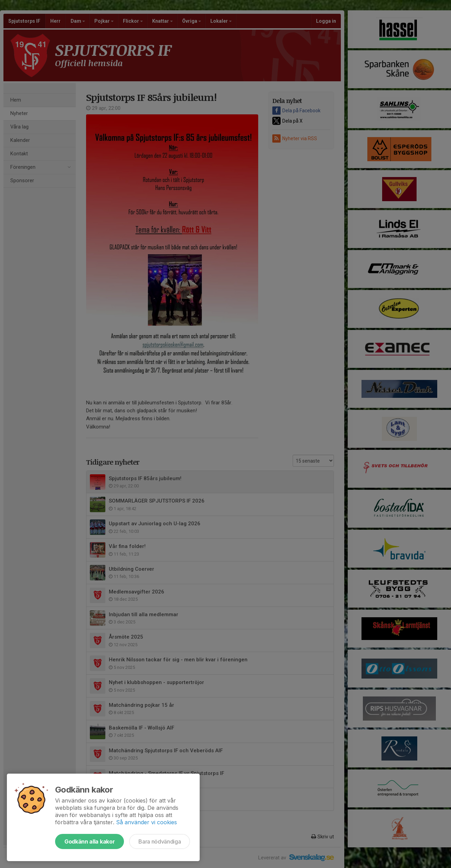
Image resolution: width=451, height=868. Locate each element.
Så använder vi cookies (146, 822)
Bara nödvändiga (160, 841)
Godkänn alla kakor (90, 841)
